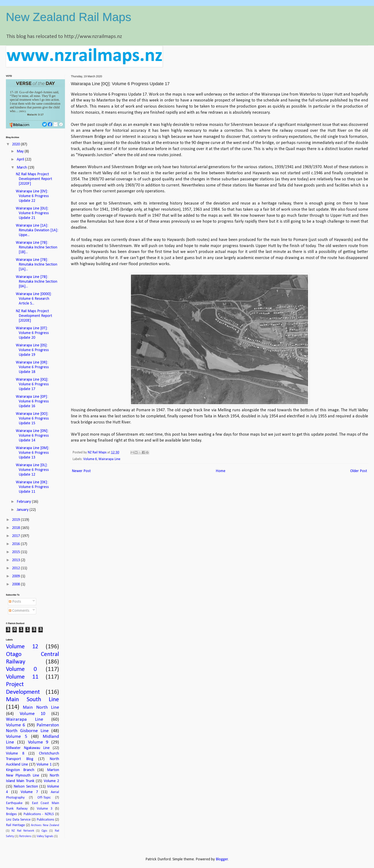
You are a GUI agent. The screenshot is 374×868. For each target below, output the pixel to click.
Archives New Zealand (45, 825)
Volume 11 (22, 677)
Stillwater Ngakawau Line (28, 748)
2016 (16, 544)
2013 (16, 560)
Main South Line (32, 700)
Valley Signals (45, 836)
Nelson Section (26, 787)
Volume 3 (45, 809)
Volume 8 (15, 754)
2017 (16, 536)
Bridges (11, 814)
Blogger (222, 859)
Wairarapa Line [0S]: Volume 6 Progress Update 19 (32, 350)
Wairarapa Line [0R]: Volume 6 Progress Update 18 (32, 367)
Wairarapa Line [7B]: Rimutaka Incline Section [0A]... (37, 282)
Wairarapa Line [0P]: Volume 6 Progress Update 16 (32, 401)
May (21, 151)
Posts (15, 602)
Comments (19, 611)
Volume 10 (32, 714)
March (22, 168)
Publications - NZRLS (39, 814)
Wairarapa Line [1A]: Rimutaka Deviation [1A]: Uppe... (37, 230)
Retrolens (25, 836)
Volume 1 (44, 765)
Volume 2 (51, 781)
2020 (16, 144)
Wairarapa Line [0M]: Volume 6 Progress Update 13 (32, 453)
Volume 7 (29, 792)
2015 (16, 552)
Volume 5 (17, 737)
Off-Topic (44, 798)
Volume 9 (38, 742)
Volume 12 (22, 647)
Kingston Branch (20, 770)
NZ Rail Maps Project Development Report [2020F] (34, 179)
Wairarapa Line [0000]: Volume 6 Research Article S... (34, 299)
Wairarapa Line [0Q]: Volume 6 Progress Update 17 (32, 384)
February (24, 502)
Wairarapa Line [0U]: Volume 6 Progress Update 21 (32, 213)
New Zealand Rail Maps (69, 17)
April (21, 160)
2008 (16, 584)
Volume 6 (90, 459)
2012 (16, 568)
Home (221, 471)
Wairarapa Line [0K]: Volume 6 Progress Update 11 (32, 487)
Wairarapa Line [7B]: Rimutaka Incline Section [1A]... (37, 265)
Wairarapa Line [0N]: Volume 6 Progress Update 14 (32, 436)
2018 (16, 528)
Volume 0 (21, 669)
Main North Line (41, 707)
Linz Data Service (18, 820)
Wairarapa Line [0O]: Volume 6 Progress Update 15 (32, 419)
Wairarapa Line (109, 459)
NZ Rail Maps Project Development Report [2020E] (34, 316)
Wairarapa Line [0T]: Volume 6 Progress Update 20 (32, 333)
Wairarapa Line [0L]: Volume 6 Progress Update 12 (32, 470)
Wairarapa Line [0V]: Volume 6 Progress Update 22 (32, 196)
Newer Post (81, 471)
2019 (16, 520)
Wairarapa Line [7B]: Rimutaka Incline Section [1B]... (37, 247)
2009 (16, 576)
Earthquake (14, 803)
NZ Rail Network (23, 831)
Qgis (44, 831)
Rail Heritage (15, 825)
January (23, 510)
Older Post (359, 471)
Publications (45, 820)
